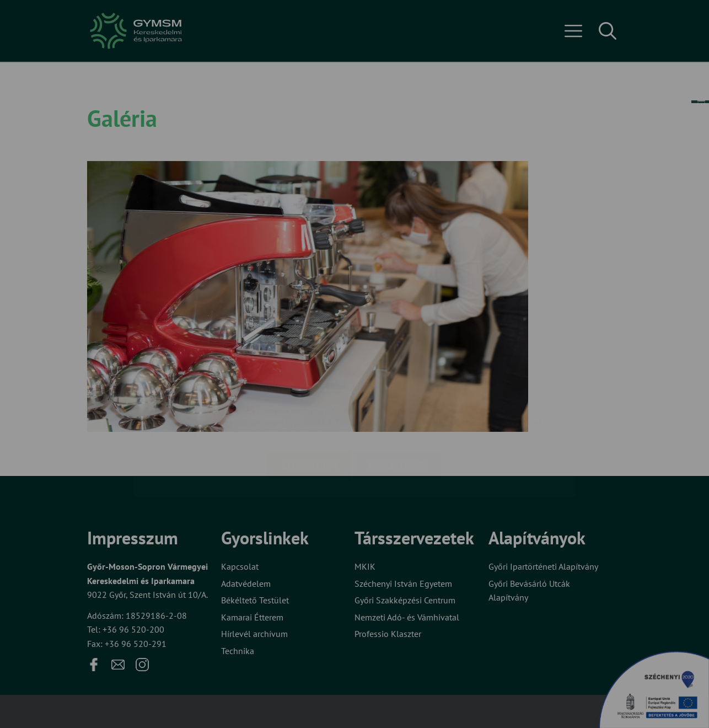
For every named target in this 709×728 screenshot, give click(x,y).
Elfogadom (309, 400)
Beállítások (398, 400)
